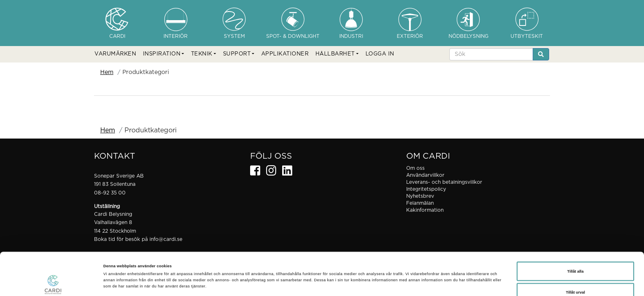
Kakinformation (425, 210)
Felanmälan (420, 203)
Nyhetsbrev (420, 196)
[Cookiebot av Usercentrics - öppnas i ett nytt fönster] (53, 282)
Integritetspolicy (426, 189)
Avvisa (575, 277)
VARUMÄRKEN (115, 54)
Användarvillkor (425, 175)
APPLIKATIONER (285, 54)
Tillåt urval (576, 255)
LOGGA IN (380, 54)
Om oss (415, 168)
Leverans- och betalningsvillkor (444, 182)
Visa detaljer (351, 271)
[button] (164, 54)
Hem (107, 72)
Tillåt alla (575, 234)
